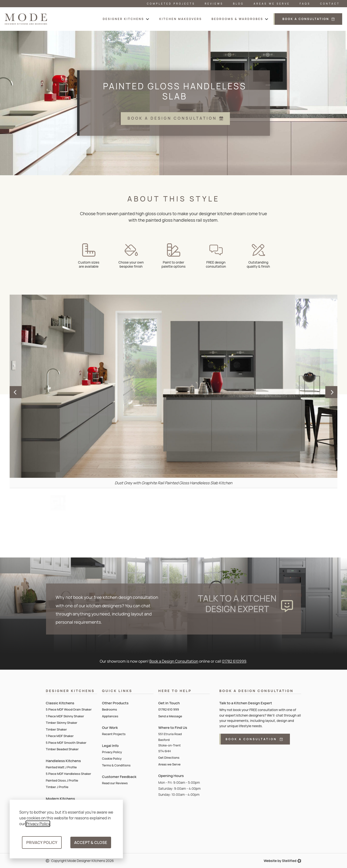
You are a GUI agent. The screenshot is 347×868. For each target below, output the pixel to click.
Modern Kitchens (60, 799)
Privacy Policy (38, 824)
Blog (239, 4)
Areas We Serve (272, 4)
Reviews (214, 4)
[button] (126, 19)
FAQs (305, 4)
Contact (330, 4)
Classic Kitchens (60, 703)
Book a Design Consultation (174, 661)
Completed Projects (171, 4)
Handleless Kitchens (63, 761)
